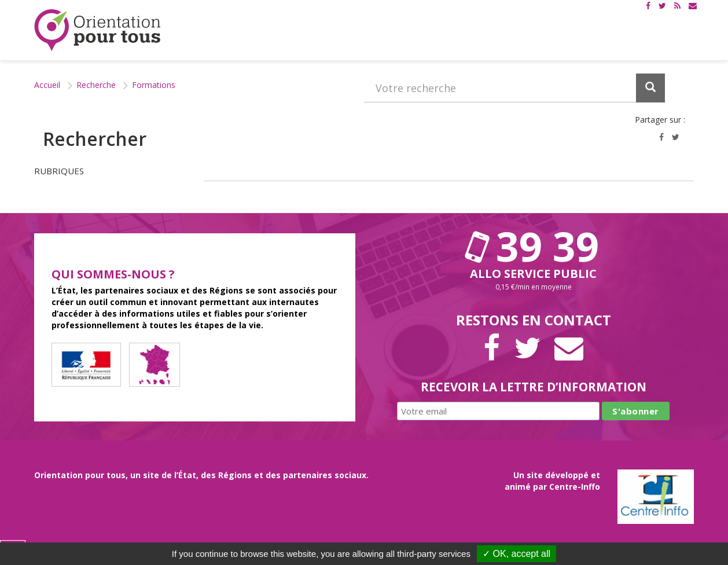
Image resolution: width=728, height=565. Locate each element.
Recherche (96, 85)
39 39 (534, 246)
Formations (154, 85)
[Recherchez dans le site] (515, 88)
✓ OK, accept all (516, 554)
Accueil (47, 85)
